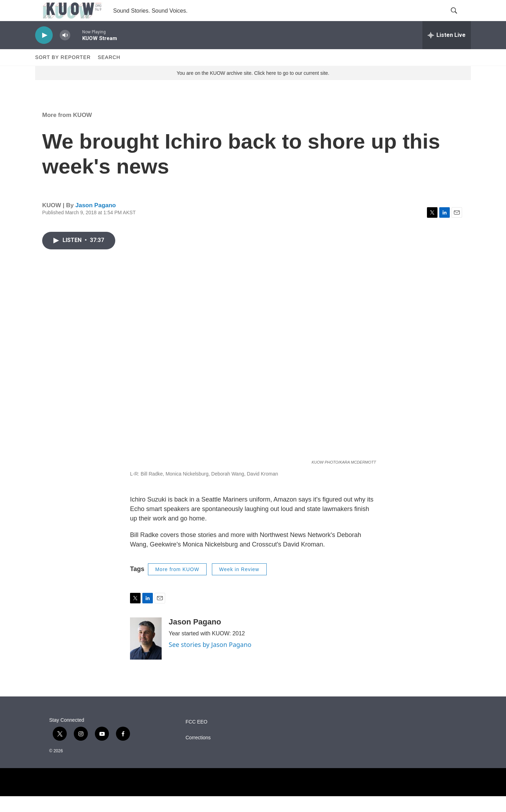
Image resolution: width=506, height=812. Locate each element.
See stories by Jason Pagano (210, 660)
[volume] (65, 51)
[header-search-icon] (460, 19)
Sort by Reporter (63, 73)
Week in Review (239, 585)
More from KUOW (67, 131)
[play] (44, 51)
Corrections (198, 754)
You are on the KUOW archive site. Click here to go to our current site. (253, 89)
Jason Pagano (95, 221)
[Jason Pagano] (146, 654)
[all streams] (447, 51)
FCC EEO (196, 738)
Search (109, 73)
